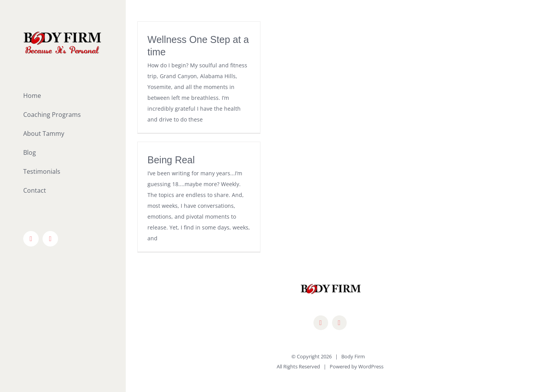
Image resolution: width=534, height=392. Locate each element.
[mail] (339, 323)
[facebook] (321, 323)
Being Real (171, 160)
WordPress (371, 366)
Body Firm (353, 356)
